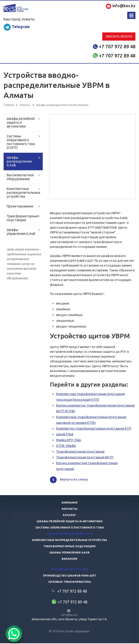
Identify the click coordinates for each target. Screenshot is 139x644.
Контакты (70, 510)
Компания (69, 503)
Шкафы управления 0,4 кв (69, 553)
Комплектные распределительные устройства (24, 193)
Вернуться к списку (69, 480)
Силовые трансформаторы (70, 583)
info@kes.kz (69, 616)
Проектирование (20, 206)
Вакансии (69, 559)
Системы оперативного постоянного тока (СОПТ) (21, 142)
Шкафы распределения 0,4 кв (70, 535)
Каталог (69, 516)
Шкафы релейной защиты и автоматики (21, 122)
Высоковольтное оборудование (20, 177)
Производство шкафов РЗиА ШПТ (70, 576)
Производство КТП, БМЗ (70, 570)
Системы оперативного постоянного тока (70, 528)
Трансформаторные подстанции (23, 218)
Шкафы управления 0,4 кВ (21, 232)
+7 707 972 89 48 (117, 46)
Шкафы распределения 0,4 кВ (19, 161)
